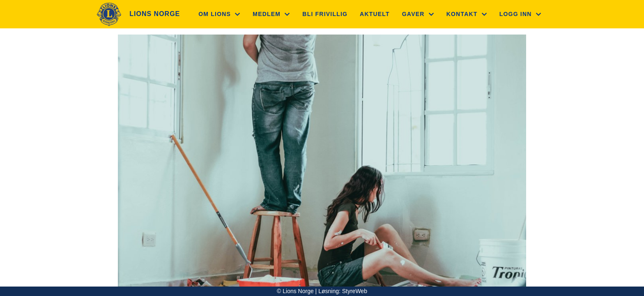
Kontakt (467, 14)
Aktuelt (375, 14)
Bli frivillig (325, 14)
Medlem (271, 14)
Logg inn (520, 14)
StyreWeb (355, 291)
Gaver (418, 14)
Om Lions (219, 14)
